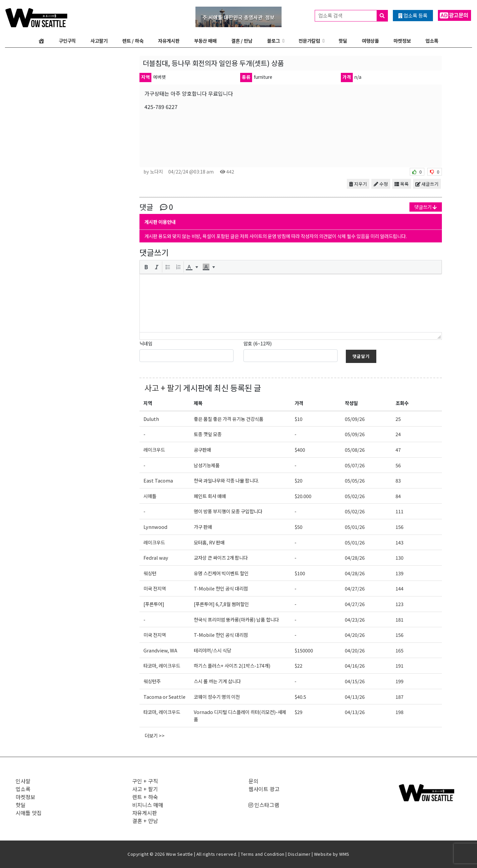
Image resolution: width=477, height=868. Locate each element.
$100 (300, 573)
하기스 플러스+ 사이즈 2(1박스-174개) (232, 665)
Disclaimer (299, 854)
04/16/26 (355, 665)
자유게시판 (169, 41)
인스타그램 (264, 805)
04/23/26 (355, 619)
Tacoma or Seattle (164, 697)
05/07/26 (355, 465)
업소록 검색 (353, 16)
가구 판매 (203, 527)
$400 (300, 450)
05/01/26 (355, 527)
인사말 (23, 781)
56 (398, 465)
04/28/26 (355, 558)
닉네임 (146, 343)
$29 (298, 712)
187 (399, 697)
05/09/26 (355, 419)
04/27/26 (355, 588)
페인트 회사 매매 (210, 496)
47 (398, 450)
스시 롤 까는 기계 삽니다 (217, 681)
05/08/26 (355, 450)
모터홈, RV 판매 (209, 542)
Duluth (151, 419)
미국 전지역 (155, 588)
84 (398, 496)
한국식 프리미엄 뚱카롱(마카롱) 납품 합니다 (236, 619)
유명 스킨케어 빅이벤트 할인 (221, 573)
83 (398, 480)
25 (398, 419)
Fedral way (156, 558)
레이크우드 (154, 450)
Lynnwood (155, 527)
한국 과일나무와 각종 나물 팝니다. (226, 480)
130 (399, 558)
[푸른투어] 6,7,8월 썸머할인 (221, 604)
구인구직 (67, 41)
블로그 (273, 41)
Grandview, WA (160, 650)
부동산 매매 (205, 41)
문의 (253, 781)
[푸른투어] (154, 604)
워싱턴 (150, 573)
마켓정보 (402, 41)
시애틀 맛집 (29, 813)
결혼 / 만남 (242, 41)
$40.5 (300, 697)
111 (399, 511)
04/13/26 (355, 697)
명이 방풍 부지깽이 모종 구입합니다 (228, 511)
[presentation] (146, 267)
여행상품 (370, 41)
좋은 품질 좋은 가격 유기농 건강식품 (229, 419)
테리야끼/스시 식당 (212, 650)
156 (399, 527)
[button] (146, 267)
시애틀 (150, 496)
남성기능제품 (207, 465)
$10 (298, 419)
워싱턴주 (152, 681)
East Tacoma (158, 480)
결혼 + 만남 (145, 821)
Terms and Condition (263, 854)
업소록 (432, 41)
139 (399, 573)
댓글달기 (361, 356)
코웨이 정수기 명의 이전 (217, 697)
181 (399, 619)
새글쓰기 (427, 184)
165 (399, 650)
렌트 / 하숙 (133, 41)
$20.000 (303, 496)
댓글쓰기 (426, 207)
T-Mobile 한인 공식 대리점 (221, 588)
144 (399, 588)
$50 (298, 527)
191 (399, 665)
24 (398, 434)
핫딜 (343, 41)
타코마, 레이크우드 (162, 665)
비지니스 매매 (148, 805)
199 (399, 681)
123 (399, 604)
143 (399, 542)
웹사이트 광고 (264, 789)
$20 (298, 480)
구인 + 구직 (145, 781)
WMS (344, 854)
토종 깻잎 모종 (208, 434)
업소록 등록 (413, 15)
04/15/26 (355, 681)
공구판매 (202, 450)
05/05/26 (355, 480)
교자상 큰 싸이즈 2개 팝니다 (221, 558)
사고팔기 (99, 41)
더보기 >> (155, 735)
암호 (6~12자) (258, 343)
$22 (298, 665)
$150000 (304, 650)
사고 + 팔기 (163, 388)
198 (399, 712)
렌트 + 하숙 (145, 797)
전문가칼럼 (309, 41)
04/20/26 (355, 635)
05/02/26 (355, 496)
